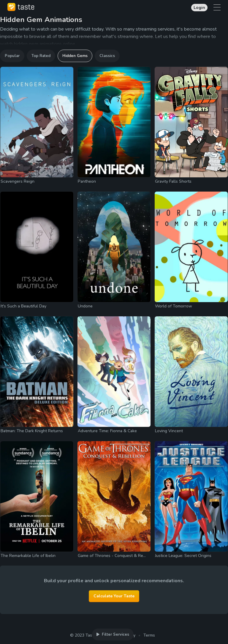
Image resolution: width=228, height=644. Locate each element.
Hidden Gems (75, 56)
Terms (149, 635)
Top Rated (41, 56)
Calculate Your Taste (114, 596)
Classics (107, 56)
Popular (12, 56)
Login (199, 8)
